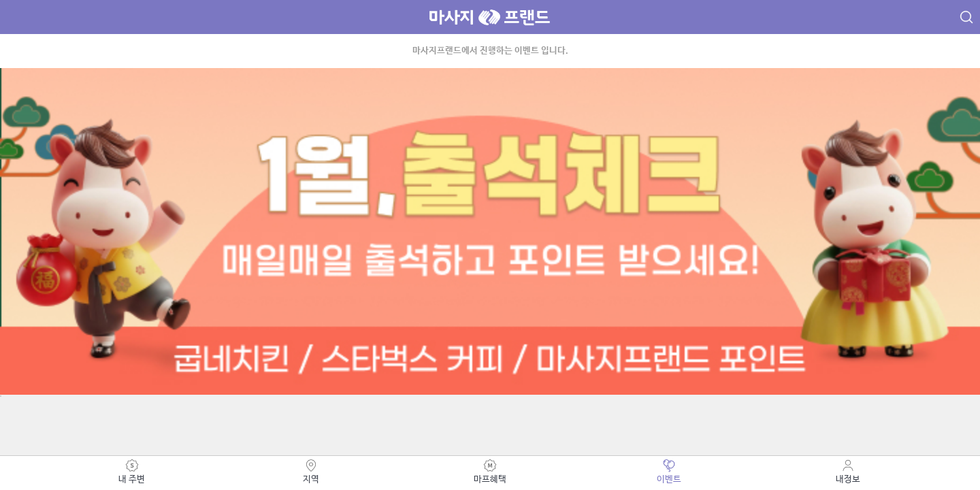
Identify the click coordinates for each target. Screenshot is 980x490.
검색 (966, 18)
